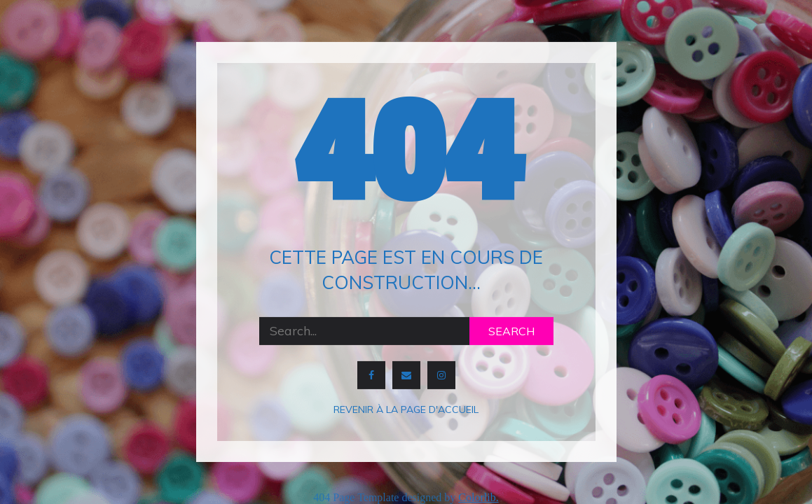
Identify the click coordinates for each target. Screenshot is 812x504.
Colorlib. (478, 497)
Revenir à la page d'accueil (406, 409)
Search (511, 331)
